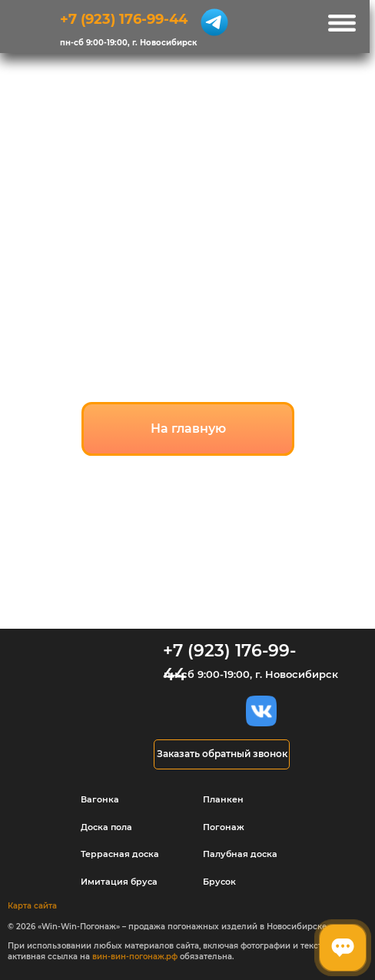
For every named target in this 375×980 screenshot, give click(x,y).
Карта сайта (32, 906)
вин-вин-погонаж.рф (135, 957)
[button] (222, 754)
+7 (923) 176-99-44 (124, 19)
